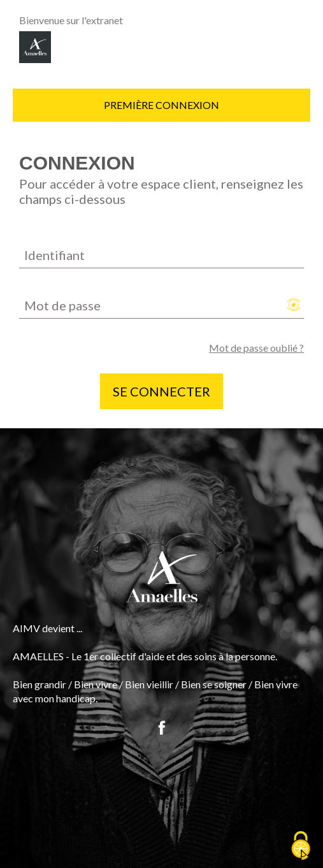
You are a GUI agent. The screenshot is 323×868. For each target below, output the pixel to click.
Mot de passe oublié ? (256, 348)
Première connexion (161, 105)
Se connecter (161, 391)
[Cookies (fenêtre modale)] (301, 846)
